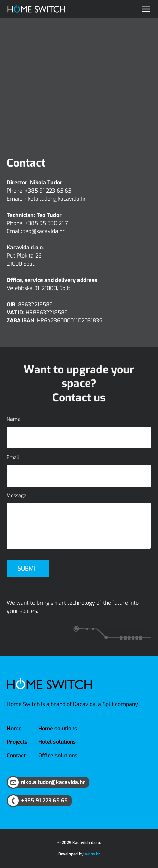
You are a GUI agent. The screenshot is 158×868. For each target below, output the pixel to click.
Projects (17, 742)
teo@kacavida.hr (44, 231)
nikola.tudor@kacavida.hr (55, 199)
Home (14, 728)
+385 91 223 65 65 (48, 191)
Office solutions (58, 755)
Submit (28, 569)
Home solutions (58, 728)
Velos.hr (92, 854)
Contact (16, 755)
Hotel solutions (57, 742)
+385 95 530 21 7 (46, 223)
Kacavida (84, 704)
